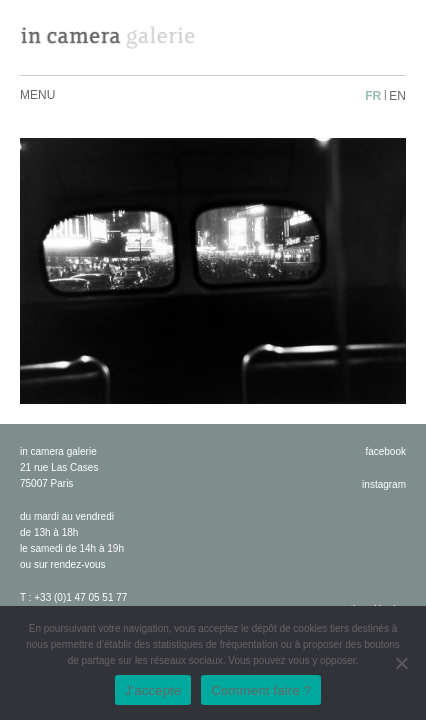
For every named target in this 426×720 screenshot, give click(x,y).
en (397, 96)
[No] (401, 663)
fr (373, 96)
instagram (384, 484)
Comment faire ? (261, 690)
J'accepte (153, 690)
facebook (385, 451)
